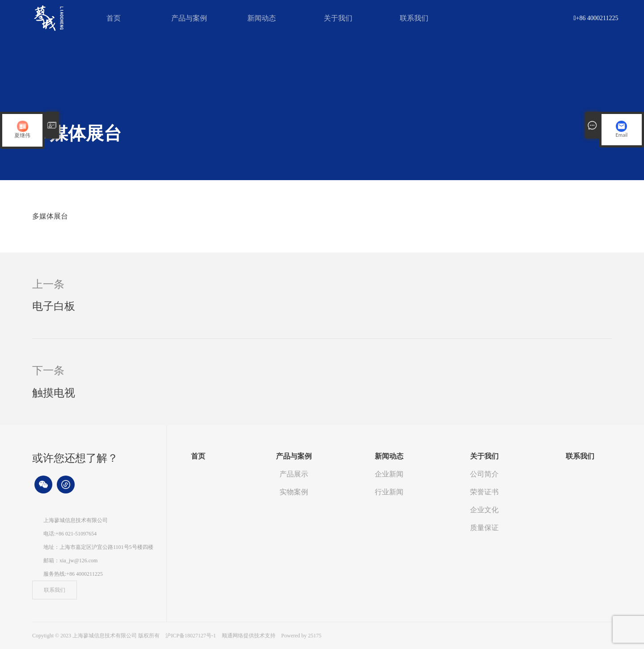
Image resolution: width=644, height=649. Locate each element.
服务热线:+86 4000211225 (73, 574)
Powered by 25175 (301, 636)
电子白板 (54, 306)
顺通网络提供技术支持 (249, 636)
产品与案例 (189, 18)
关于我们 (338, 18)
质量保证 (484, 528)
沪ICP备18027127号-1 (191, 636)
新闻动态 (262, 18)
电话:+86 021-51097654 (70, 534)
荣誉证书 (484, 492)
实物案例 (294, 492)
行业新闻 (389, 492)
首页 (114, 18)
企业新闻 (389, 474)
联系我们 (414, 18)
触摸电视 (54, 393)
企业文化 (484, 510)
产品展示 (294, 474)
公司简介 (484, 474)
